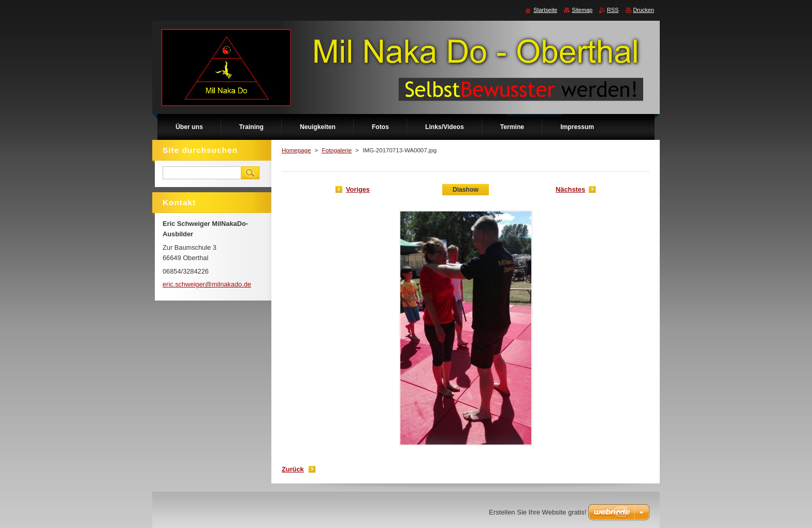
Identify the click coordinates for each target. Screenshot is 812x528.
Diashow (466, 190)
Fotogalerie (337, 150)
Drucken (644, 10)
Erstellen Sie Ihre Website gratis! (538, 512)
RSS (613, 10)
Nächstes (570, 189)
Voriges (358, 189)
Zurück (293, 469)
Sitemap (582, 10)
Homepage (296, 150)
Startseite (545, 10)
